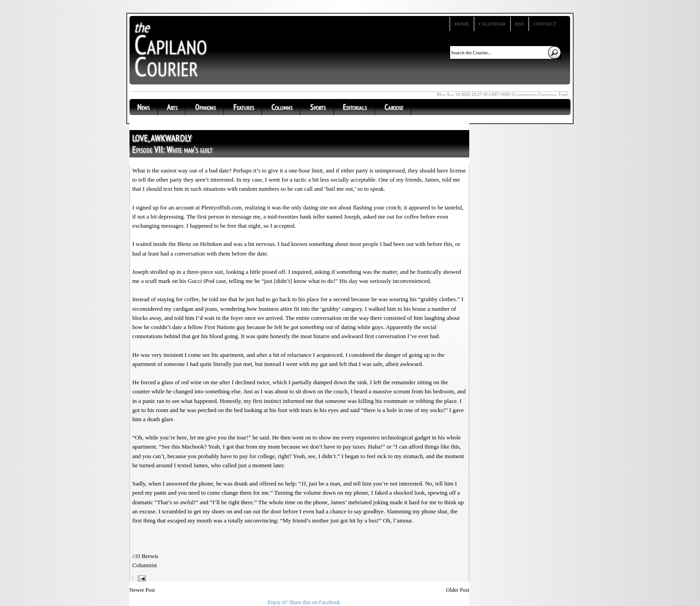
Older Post (458, 590)
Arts (172, 107)
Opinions (205, 107)
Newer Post (142, 590)
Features (244, 107)
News (143, 107)
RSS (520, 24)
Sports (318, 107)
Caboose (394, 107)
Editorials (355, 107)
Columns (282, 107)
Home (462, 24)
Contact (545, 24)
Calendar (492, 24)
